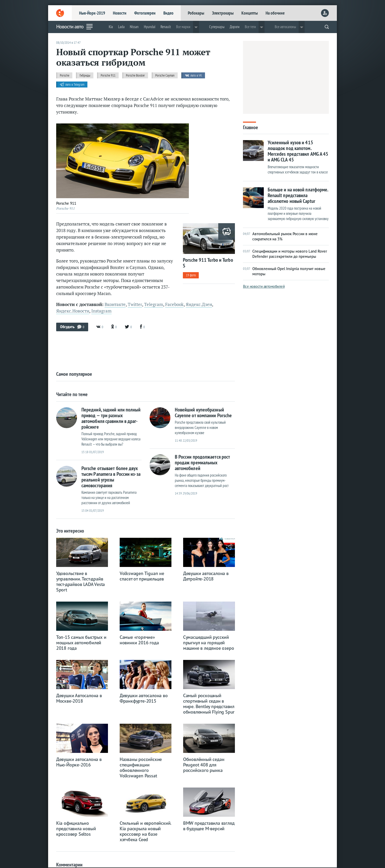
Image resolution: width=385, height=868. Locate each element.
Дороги (235, 27)
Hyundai (150, 27)
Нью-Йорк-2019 (92, 13)
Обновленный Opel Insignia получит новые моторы (284, 271)
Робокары (196, 13)
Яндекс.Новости (73, 311)
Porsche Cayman (165, 75)
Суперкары (217, 27)
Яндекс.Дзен (199, 304)
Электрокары (223, 13)
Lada (121, 27)
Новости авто (70, 27)
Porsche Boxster (135, 75)
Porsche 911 (108, 75)
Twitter (135, 304)
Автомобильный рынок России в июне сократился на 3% (280, 236)
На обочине (275, 13)
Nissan (134, 27)
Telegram (154, 304)
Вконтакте (115, 304)
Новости (120, 13)
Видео (168, 13)
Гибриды (85, 75)
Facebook (174, 304)
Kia (111, 27)
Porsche (65, 75)
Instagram (101, 311)
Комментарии (69, 865)
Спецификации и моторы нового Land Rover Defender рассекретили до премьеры (285, 254)
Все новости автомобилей (264, 286)
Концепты (250, 13)
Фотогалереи (145, 13)
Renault (166, 27)
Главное (251, 127)
